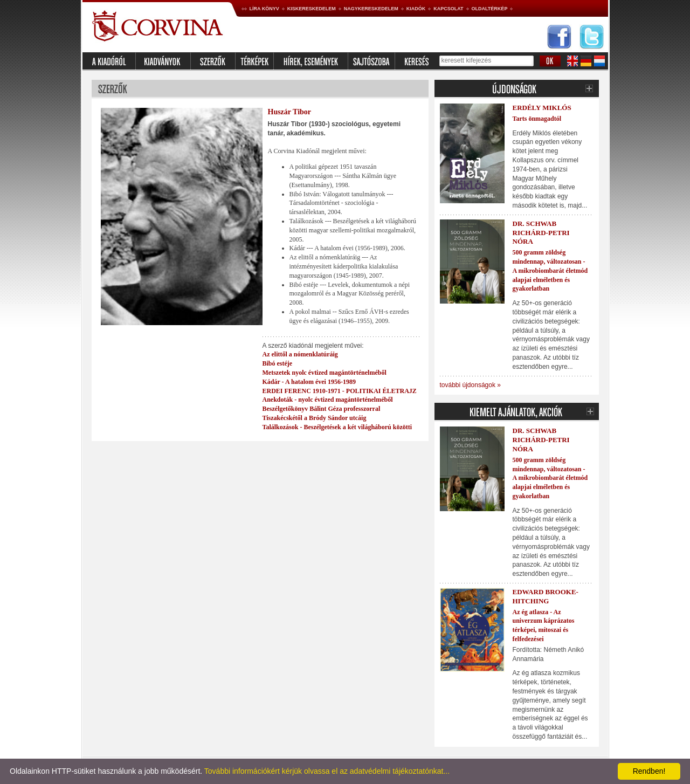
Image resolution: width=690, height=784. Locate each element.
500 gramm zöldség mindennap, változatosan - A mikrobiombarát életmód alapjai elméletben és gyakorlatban (550, 270)
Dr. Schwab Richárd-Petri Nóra (541, 233)
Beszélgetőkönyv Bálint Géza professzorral (322, 409)
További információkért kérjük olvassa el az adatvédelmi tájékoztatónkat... (327, 771)
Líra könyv (264, 9)
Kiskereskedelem (312, 9)
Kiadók (416, 9)
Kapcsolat (448, 9)
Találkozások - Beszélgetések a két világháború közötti (337, 427)
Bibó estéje (278, 363)
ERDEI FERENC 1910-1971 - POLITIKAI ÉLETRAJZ (340, 391)
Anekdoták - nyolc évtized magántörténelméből (328, 400)
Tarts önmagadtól (537, 119)
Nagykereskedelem (371, 9)
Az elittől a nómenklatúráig (300, 354)
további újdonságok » (470, 385)
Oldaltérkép (490, 9)
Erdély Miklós (542, 108)
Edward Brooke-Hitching (546, 596)
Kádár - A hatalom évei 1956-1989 (309, 382)
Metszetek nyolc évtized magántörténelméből (325, 373)
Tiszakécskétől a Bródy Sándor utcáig (315, 418)
